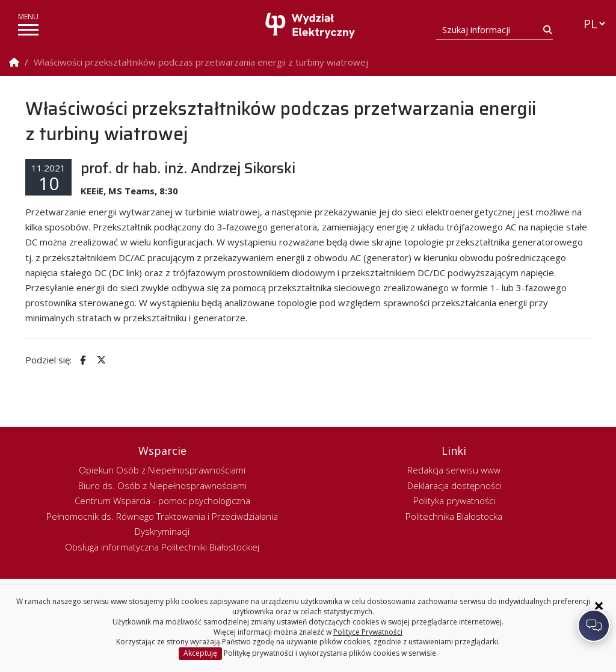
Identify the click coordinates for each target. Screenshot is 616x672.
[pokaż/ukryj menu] (28, 30)
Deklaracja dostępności (454, 486)
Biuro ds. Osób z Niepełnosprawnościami (162, 486)
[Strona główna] (311, 26)
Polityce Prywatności (368, 632)
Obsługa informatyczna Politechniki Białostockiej (162, 547)
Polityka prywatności (454, 501)
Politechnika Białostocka (454, 516)
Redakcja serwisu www (454, 470)
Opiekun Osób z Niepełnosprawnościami (162, 470)
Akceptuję (200, 653)
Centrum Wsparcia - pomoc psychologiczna (162, 501)
